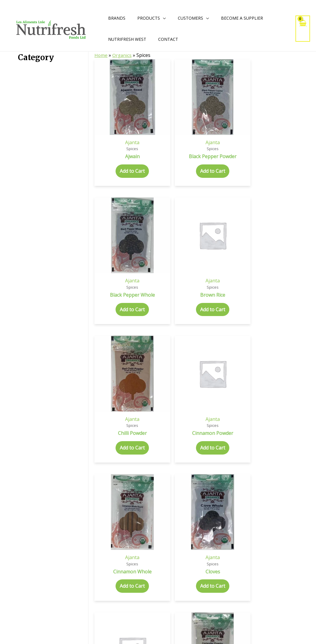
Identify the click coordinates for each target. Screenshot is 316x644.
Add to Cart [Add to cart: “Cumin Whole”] (148, 373)
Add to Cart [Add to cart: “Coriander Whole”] (262, 259)
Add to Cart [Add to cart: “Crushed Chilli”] (300, 259)
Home (101, 55)
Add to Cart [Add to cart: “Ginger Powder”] (186, 486)
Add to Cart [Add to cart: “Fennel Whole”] (224, 373)
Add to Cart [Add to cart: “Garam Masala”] (110, 486)
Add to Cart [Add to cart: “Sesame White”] (148, 606)
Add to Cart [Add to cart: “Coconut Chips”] (186, 259)
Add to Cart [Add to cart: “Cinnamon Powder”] (300, 140)
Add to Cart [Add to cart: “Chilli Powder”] (262, 140)
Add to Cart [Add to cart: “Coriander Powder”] (224, 259)
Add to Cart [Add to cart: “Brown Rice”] (224, 140)
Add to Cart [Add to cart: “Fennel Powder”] (186, 373)
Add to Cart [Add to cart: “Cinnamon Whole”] (110, 259)
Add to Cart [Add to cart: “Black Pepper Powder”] (148, 146)
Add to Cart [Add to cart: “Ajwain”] (110, 133)
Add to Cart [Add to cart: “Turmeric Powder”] (186, 606)
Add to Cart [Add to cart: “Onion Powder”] (110, 606)
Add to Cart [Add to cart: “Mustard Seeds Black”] (224, 493)
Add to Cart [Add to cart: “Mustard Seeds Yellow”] (262, 493)
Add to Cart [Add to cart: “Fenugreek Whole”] (300, 373)
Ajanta (110, 98)
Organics (123, 55)
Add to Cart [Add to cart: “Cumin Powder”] (110, 373)
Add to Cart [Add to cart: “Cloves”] (148, 253)
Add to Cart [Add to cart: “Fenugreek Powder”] (262, 373)
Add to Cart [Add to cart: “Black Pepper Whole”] (186, 146)
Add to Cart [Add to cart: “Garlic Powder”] (148, 486)
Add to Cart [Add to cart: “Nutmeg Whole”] (300, 486)
